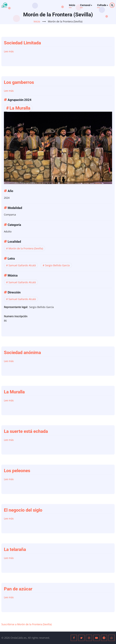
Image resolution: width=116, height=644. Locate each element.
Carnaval (86, 5)
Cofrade (103, 5)
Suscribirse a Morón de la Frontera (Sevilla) (27, 624)
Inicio (72, 5)
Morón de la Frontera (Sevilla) (26, 248)
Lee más (9, 51)
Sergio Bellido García (57, 265)
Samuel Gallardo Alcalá (22, 265)
